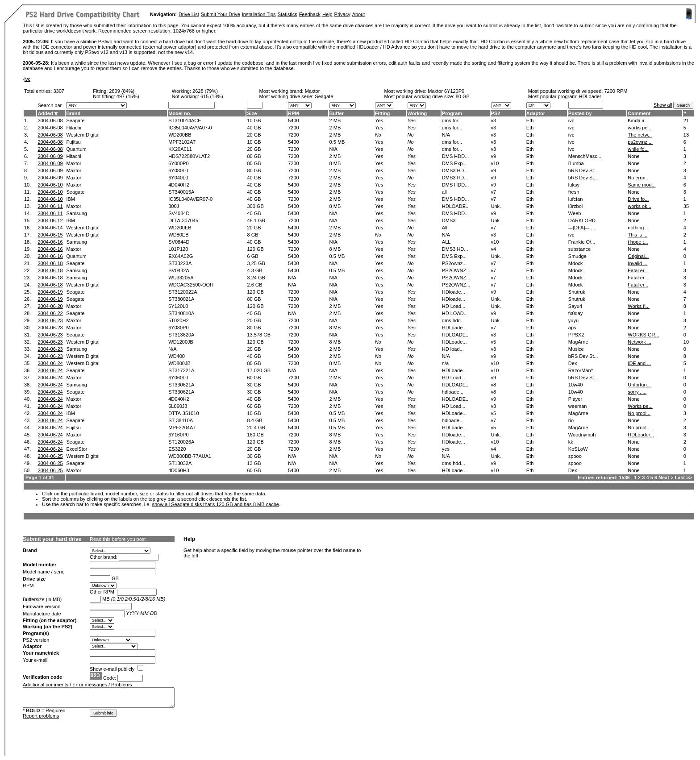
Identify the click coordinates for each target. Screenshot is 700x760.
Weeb (575, 213)
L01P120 (178, 249)
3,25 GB (256, 263)
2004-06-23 (50, 320)
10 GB (254, 120)
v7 (494, 192)
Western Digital (83, 135)
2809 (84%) (122, 91)
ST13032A (180, 463)
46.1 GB (256, 220)
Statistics (287, 14)
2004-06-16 (50, 242)
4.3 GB (254, 270)
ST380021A (181, 299)
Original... (638, 256)
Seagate (75, 120)
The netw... (640, 135)
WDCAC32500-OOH (191, 285)
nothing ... (638, 228)
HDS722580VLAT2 (189, 156)
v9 (494, 156)
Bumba (576, 163)
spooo (575, 456)
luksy (574, 185)
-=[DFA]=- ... (582, 228)
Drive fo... (638, 199)
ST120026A (181, 442)
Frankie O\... (582, 242)
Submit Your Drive (221, 14)
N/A (333, 149)
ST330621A (181, 385)
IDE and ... (639, 363)
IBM (71, 199)
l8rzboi (575, 206)
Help (327, 14)
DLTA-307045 (183, 220)
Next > (666, 478)
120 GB (255, 249)
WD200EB (180, 228)
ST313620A (181, 335)
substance (579, 249)
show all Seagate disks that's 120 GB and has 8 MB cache (215, 504)
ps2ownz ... (640, 142)
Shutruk (577, 292)
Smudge (577, 256)
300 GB (255, 206)
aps (572, 328)
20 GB (254, 135)
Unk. (496, 206)
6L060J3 (178, 406)
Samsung (76, 213)
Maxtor (312, 91)
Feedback (310, 14)
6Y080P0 (178, 163)
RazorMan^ (581, 370)
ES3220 (177, 449)
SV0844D (179, 242)
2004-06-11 (50, 206)
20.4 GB (256, 428)
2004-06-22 (50, 313)
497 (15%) (128, 96)
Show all (663, 105)
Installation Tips (259, 14)
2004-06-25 (50, 456)
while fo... (638, 149)
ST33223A (180, 263)
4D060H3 (179, 470)
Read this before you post (118, 539)
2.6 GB (254, 285)
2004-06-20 (50, 306)
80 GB (463, 96)
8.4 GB (254, 420)
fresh (574, 192)
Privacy (342, 14)
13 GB (254, 463)
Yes (379, 120)
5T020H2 (178, 320)
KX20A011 (180, 149)
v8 (494, 385)
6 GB (252, 256)
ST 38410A (181, 420)
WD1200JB (181, 342)
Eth (530, 120)
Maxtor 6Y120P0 (446, 91)
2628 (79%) (205, 91)
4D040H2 (179, 185)
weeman (578, 406)
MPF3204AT (182, 428)
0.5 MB (337, 142)
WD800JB (179, 363)
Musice (576, 349)
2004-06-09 (50, 156)
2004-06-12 (50, 220)
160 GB (255, 435)
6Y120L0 (178, 306)
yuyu (573, 320)
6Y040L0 (178, 178)
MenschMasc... (585, 156)
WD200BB (180, 135)
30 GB (254, 385)
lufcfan (575, 199)
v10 (495, 163)
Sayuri (575, 306)
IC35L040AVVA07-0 (190, 128)
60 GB (254, 378)
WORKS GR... (643, 335)
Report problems (41, 716)
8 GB (252, 235)
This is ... (637, 235)
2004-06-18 (50, 263)
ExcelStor (77, 449)
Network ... (640, 342)
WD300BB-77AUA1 (190, 456)
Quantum (76, 149)
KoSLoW (578, 449)
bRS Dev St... (583, 170)
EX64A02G (181, 256)
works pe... (640, 128)
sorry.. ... (637, 392)
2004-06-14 (50, 228)
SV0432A (179, 270)
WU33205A (181, 278)
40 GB (254, 128)
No (378, 135)
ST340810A (181, 313)
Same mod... (642, 185)
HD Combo (417, 42)
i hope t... (638, 242)
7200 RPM (616, 91)
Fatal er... (638, 270)
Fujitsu (73, 142)
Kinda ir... (638, 120)
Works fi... (639, 306)
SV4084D (179, 213)
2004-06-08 (50, 120)
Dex (573, 363)
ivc (27, 79)
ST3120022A (183, 292)
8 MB (335, 163)
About (359, 14)
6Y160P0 (178, 435)
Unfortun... (639, 385)
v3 (494, 120)
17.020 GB (259, 370)
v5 (494, 342)
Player (575, 399)
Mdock (575, 263)
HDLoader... (641, 435)
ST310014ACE (185, 120)
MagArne (578, 342)
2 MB (335, 120)
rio (571, 420)
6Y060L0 (178, 378)
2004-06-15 (50, 235)
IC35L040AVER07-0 (190, 199)
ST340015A (181, 192)
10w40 (575, 385)
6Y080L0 (178, 170)
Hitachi (74, 128)
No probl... (639, 413)
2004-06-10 (50, 185)
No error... (639, 178)
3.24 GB (256, 278)
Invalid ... (637, 263)
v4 (494, 249)
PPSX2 (576, 335)
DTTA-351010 (183, 413)
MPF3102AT (182, 142)
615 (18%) (212, 96)
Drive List (189, 14)
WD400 (177, 356)
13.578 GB (259, 335)
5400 (293, 120)
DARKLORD (582, 220)
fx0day (575, 313)
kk (571, 442)
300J (174, 206)
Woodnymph (582, 435)
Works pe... (640, 406)
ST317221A (181, 370)
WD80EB (178, 235)
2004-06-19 (50, 292)
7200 (293, 128)
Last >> (683, 478)
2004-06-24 (50, 363)
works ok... (640, 206)
